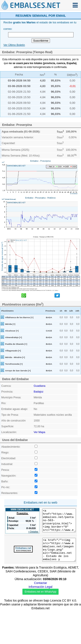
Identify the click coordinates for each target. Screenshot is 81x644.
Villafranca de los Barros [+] (19, 317)
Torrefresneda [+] (14, 364)
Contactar (40, 618)
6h (66, 311)
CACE (49, 331)
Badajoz (39, 392)
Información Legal (40, 622)
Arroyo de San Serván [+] (18, 371)
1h (61, 311)
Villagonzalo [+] (13, 351)
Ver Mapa (40, 432)
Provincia (50, 311)
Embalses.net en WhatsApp (40, 627)
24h (77, 311)
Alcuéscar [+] (12, 331)
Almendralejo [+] (13, 337)
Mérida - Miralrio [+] (15, 357)
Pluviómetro (7, 311)
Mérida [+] (10, 324)
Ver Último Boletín (14, 45)
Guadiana (40, 386)
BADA (49, 317)
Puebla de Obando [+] (16, 344)
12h (71, 311)
